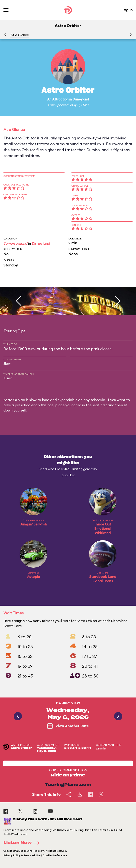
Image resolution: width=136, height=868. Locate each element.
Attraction (60, 99)
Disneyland (81, 99)
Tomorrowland (15, 243)
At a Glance (20, 35)
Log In (127, 10)
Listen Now (23, 843)
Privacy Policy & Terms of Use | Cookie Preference (35, 855)
